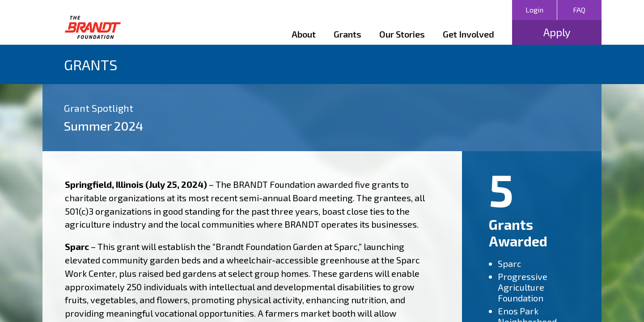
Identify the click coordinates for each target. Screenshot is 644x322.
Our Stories (402, 34)
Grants (347, 34)
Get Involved (468, 34)
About (304, 34)
